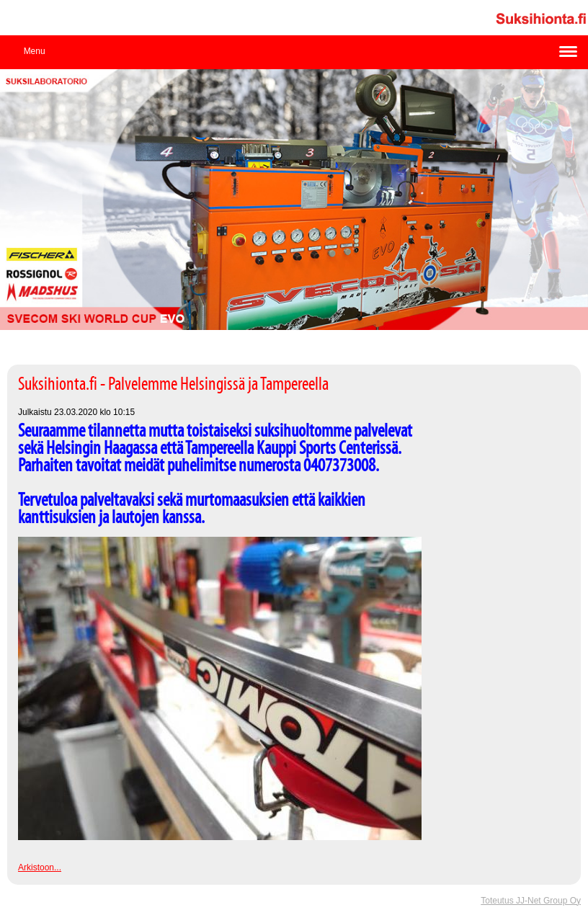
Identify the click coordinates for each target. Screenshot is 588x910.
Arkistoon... (40, 867)
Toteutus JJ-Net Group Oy (531, 901)
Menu (35, 51)
